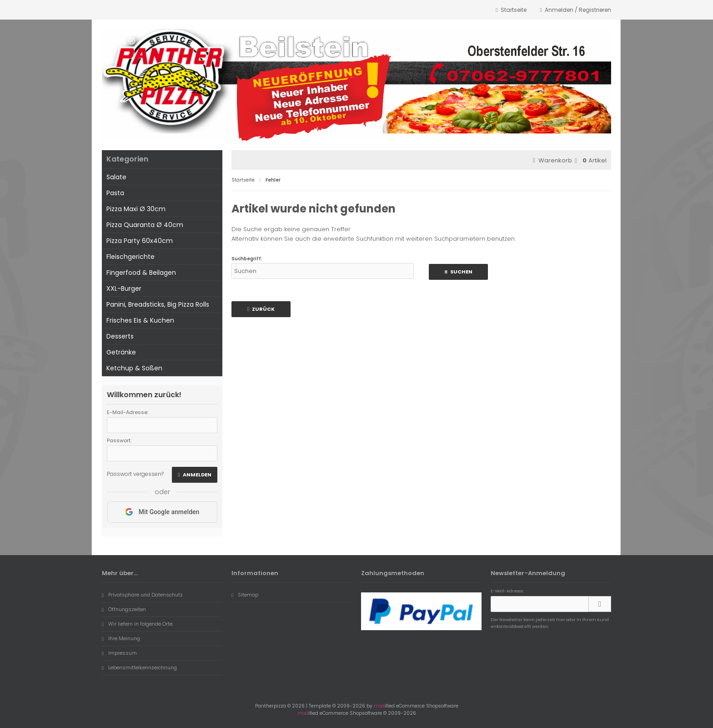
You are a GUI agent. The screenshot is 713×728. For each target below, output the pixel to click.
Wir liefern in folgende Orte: (138, 624)
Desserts (120, 336)
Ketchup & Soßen (134, 368)
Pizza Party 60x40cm (140, 241)
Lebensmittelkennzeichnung (139, 667)
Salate (116, 177)
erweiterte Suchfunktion (358, 239)
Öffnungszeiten (124, 609)
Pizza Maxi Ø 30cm (136, 209)
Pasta (115, 193)
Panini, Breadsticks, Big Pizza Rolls (158, 304)
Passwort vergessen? (135, 474)
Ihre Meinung (121, 638)
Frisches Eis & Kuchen (140, 320)
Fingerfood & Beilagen (141, 273)
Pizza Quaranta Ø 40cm (145, 225)
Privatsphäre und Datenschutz (142, 595)
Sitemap (245, 595)
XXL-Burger (124, 288)
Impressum (119, 653)
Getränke (121, 352)
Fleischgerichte (131, 257)
